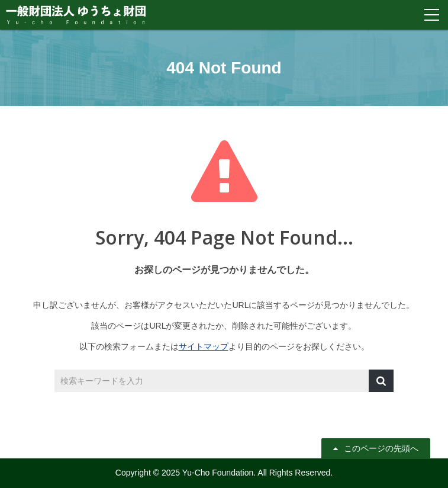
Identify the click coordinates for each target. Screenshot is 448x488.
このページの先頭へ (381, 448)
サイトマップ (204, 346)
